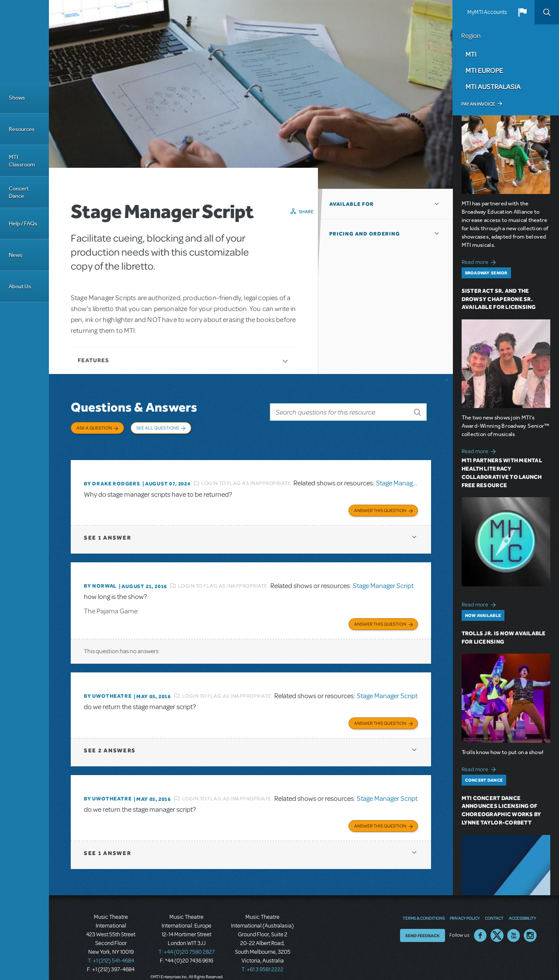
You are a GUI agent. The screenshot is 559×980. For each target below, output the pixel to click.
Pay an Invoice (478, 104)
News (16, 255)
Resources (22, 129)
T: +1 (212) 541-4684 (111, 949)
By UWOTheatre (108, 687)
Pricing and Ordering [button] (365, 234)
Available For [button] (352, 204)
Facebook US (480, 924)
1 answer (107, 530)
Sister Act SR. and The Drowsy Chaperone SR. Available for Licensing (499, 299)
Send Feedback (423, 924)
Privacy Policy (465, 907)
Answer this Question (380, 503)
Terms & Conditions (424, 907)
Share (306, 211)
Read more (480, 261)
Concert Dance (19, 192)
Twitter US (497, 924)
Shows (17, 98)
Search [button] (547, 12)
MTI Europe (484, 70)
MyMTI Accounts (487, 12)
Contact (494, 907)
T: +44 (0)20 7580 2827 (187, 941)
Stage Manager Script (406, 477)
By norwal (100, 578)
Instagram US (530, 924)
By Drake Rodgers (112, 477)
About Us (20, 286)
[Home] (24, 41)
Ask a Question (94, 428)
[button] (522, 12)
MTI (471, 54)
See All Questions (158, 428)
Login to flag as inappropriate (246, 477)
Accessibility (522, 907)
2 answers (110, 740)
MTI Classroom (22, 161)
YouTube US (514, 924)
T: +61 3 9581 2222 (262, 958)
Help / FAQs (23, 223)
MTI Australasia (493, 87)
